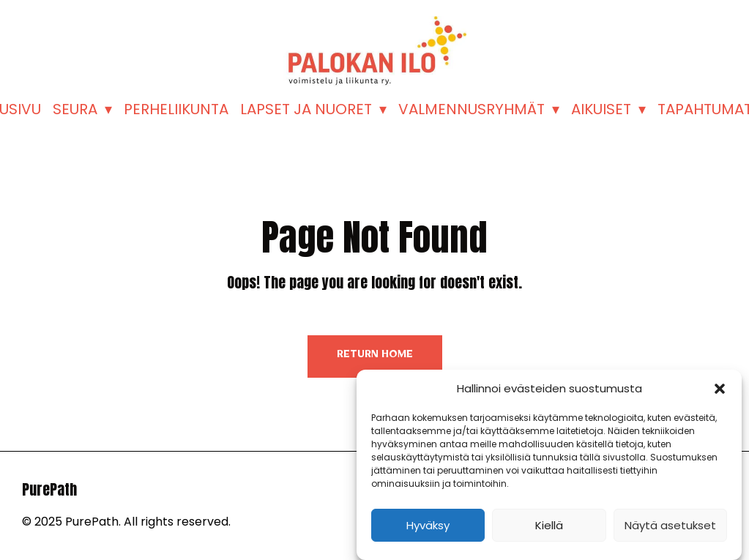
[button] (720, 389)
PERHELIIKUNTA (176, 109)
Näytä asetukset (670, 525)
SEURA (75, 109)
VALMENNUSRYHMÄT (472, 109)
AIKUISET (601, 109)
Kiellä (549, 525)
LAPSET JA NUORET (306, 109)
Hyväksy (428, 525)
